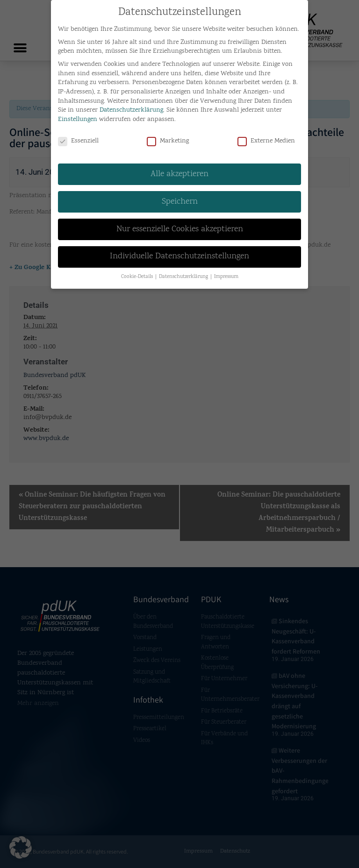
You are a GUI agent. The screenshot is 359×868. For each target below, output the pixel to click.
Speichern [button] (180, 200)
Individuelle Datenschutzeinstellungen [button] (179, 255)
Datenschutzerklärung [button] (184, 275)
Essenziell (78, 139)
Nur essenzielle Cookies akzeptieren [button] (180, 228)
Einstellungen (78, 118)
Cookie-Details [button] (138, 275)
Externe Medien (266, 139)
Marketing (168, 139)
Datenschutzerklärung (131, 109)
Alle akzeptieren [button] (179, 172)
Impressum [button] (226, 275)
